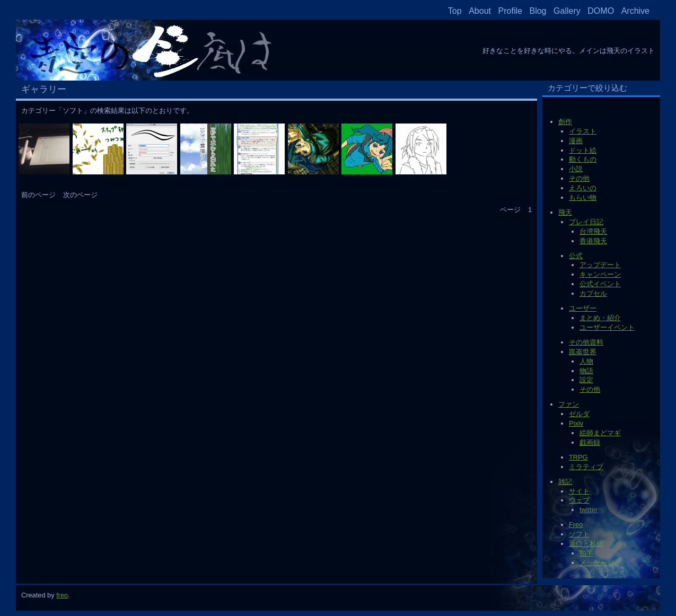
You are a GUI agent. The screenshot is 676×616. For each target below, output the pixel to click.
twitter (589, 510)
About (480, 11)
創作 (565, 122)
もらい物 (583, 197)
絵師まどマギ (600, 433)
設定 (586, 380)
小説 (576, 169)
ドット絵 (583, 150)
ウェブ (579, 500)
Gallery (567, 11)
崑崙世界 (583, 352)
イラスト (583, 131)
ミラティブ (586, 467)
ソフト (579, 534)
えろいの (583, 188)
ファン (569, 404)
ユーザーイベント (607, 327)
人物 (586, 361)
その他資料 (586, 342)
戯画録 (590, 442)
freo (62, 595)
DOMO (601, 11)
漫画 (576, 141)
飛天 (565, 212)
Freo (576, 525)
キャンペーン (600, 274)
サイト (579, 491)
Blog (538, 11)
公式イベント (600, 284)
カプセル (593, 293)
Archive (635, 11)
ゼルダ (579, 414)
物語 (586, 371)
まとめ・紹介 (600, 318)
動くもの (583, 159)
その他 (579, 178)
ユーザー (583, 308)
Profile (510, 11)
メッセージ (597, 563)
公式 (576, 256)
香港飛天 (593, 241)
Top (455, 11)
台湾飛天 (593, 231)
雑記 (565, 482)
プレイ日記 (586, 222)
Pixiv (576, 423)
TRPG (578, 457)
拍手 (586, 553)
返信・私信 (586, 544)
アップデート (600, 265)
